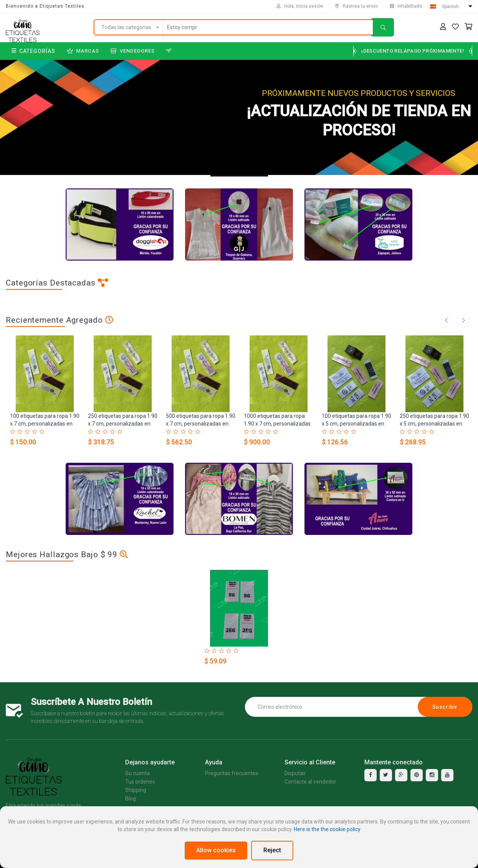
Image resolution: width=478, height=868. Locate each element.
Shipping (136, 790)
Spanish (450, 7)
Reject (272, 850)
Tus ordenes (140, 782)
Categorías (33, 51)
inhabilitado (406, 6)
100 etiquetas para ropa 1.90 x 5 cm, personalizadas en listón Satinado (356, 424)
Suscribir (445, 707)
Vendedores (133, 51)
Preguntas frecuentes (232, 773)
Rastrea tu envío (356, 6)
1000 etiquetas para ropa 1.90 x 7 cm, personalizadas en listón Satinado (277, 424)
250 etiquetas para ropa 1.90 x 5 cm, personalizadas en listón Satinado (434, 424)
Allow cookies (216, 850)
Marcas (83, 51)
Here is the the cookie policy (327, 829)
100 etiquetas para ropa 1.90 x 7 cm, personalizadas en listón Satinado (45, 424)
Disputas (295, 773)
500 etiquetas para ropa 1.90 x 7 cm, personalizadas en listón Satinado (201, 424)
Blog (131, 799)
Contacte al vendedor (310, 782)
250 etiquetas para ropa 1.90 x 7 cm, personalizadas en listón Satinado (123, 424)
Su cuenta (137, 773)
